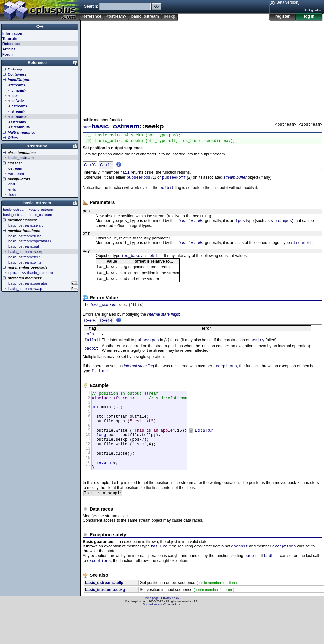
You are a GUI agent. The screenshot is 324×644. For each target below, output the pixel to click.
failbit (93, 353)
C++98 (90, 167)
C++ (40, 27)
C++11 (106, 167)
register (283, 16)
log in (309, 16)
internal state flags (163, 326)
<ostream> (116, 16)
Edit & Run (201, 453)
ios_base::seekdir (141, 264)
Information (12, 33)
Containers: (18, 74)
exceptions (225, 379)
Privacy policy (170, 632)
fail (125, 175)
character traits (190, 226)
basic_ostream (145, 16)
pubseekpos (139, 180)
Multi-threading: (21, 132)
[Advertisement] (202, 67)
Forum (8, 54)
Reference (92, 16)
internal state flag (139, 379)
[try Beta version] (284, 2)
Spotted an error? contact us (161, 639)
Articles (9, 49)
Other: (13, 138)
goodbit (239, 579)
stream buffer (235, 181)
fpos (240, 226)
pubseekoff (174, 180)
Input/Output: (19, 80)
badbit (91, 361)
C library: (15, 69)
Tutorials (10, 39)
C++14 (106, 332)
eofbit (166, 192)
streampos (281, 226)
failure (99, 385)
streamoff (302, 250)
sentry (257, 353)
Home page (151, 632)
